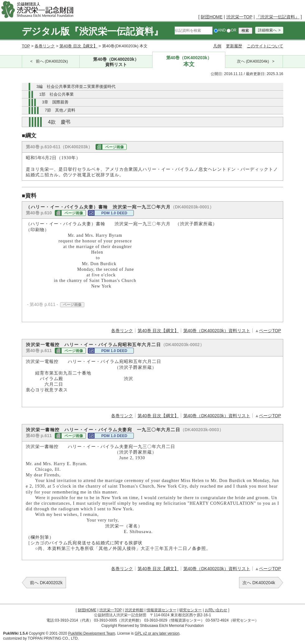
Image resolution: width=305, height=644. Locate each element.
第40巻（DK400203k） (116, 62)
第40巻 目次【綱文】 (78, 46)
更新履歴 (234, 46)
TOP (26, 46)
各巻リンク (45, 46)
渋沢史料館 (134, 610)
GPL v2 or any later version (157, 633)
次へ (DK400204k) (253, 61)
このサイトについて (265, 46)
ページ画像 (115, 147)
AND (220, 30)
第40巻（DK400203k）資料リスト (217, 331)
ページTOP (270, 331)
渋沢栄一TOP (239, 17)
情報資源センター (162, 610)
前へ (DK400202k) (52, 61)
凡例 (217, 46)
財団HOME (212, 17)
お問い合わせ (216, 610)
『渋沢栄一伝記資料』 (278, 17)
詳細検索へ (267, 30)
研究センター (190, 610)
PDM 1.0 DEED (114, 213)
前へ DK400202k (46, 583)
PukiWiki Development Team (92, 633)
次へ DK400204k (259, 583)
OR (231, 30)
